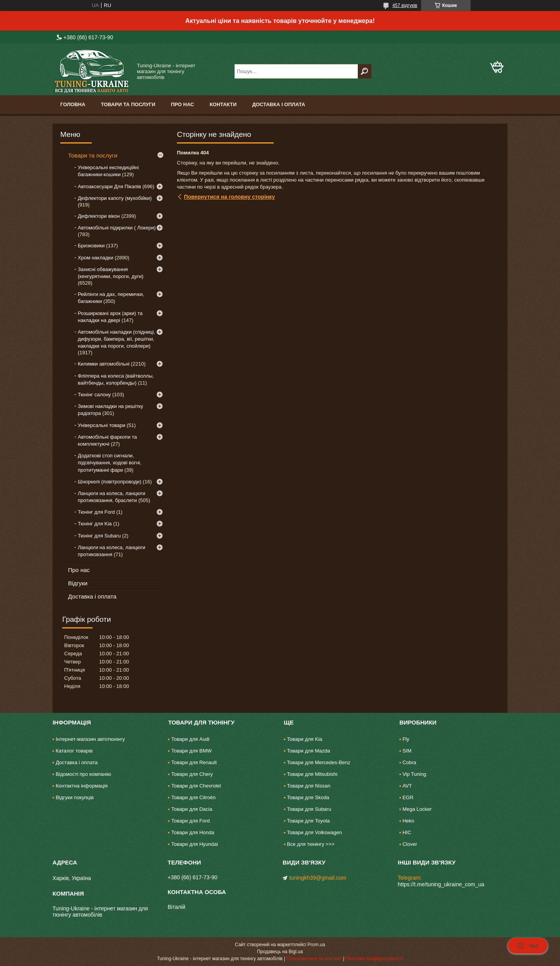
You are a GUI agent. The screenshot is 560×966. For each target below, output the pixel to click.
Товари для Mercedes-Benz (319, 762)
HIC (407, 832)
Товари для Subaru (309, 809)
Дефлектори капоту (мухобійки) (115, 198)
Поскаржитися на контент (314, 959)
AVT (407, 786)
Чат (528, 946)
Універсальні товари (101, 425)
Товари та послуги (128, 104)
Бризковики (91, 246)
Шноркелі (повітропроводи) (109, 482)
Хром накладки (95, 258)
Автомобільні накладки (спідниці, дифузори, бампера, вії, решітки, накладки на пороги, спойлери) (116, 339)
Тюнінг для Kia (95, 524)
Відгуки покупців (75, 797)
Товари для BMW (191, 751)
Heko (408, 821)
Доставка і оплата (278, 104)
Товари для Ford (190, 821)
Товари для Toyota (308, 821)
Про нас (182, 104)
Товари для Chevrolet (196, 786)
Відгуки (78, 583)
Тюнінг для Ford (96, 512)
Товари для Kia (305, 739)
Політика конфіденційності (374, 959)
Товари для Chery (192, 774)
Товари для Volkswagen (314, 832)
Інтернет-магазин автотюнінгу (90, 739)
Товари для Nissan (309, 786)
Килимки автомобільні (104, 364)
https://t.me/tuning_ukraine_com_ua (441, 884)
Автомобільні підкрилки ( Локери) (117, 228)
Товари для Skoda (308, 797)
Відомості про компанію (83, 774)
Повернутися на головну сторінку (229, 197)
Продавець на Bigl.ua (280, 952)
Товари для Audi (190, 739)
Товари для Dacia (192, 809)
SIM (407, 751)
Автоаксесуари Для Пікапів (109, 186)
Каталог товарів (74, 751)
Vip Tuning (414, 774)
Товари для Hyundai (194, 844)
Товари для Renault (194, 762)
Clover (410, 844)
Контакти (223, 104)
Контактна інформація (82, 786)
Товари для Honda (192, 832)
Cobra (409, 762)
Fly (406, 739)
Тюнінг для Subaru (99, 536)
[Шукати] (365, 71)
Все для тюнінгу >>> (311, 844)
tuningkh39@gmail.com (318, 878)
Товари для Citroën (193, 797)
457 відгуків (405, 5)
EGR (408, 797)
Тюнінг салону (94, 395)
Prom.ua (316, 945)
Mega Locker (417, 809)
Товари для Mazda (309, 751)
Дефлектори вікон (99, 216)
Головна (73, 104)
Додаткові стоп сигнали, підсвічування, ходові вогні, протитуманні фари (110, 463)
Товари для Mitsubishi (312, 774)
